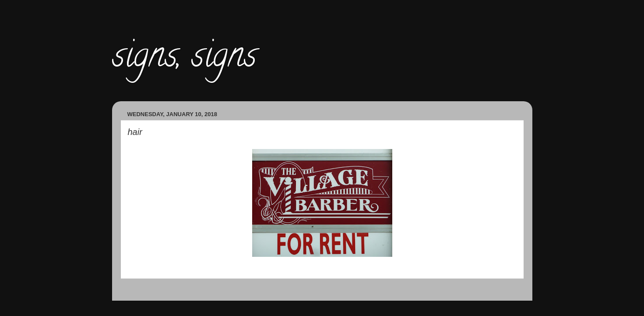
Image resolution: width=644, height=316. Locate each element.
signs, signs (184, 59)
